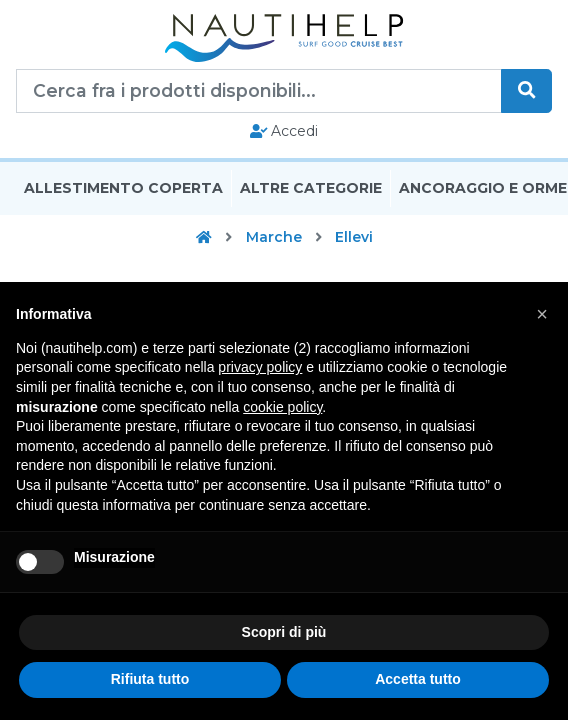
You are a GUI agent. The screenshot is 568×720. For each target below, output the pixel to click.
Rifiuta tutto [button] (150, 679)
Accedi (284, 131)
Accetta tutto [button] (418, 679)
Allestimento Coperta (123, 188)
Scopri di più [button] (284, 632)
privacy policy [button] (260, 367)
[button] (542, 314)
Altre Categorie (311, 188)
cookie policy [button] (282, 407)
